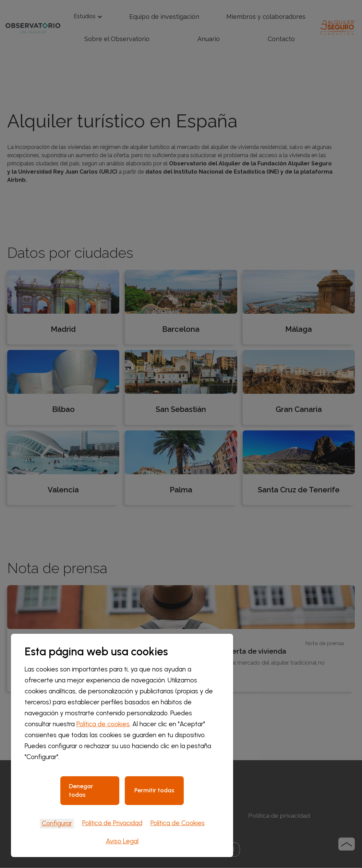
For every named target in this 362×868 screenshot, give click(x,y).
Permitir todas (154, 790)
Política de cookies (103, 724)
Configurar (57, 823)
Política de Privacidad (112, 823)
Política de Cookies (178, 823)
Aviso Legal (122, 841)
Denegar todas (81, 790)
